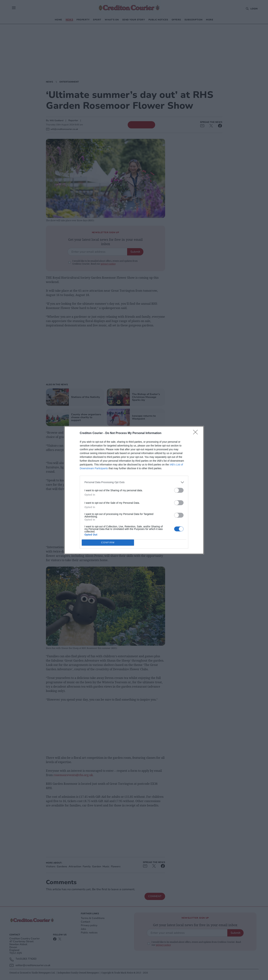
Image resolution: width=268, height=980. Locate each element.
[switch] (179, 490)
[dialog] (134, 490)
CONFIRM (108, 542)
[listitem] (134, 482)
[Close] (197, 433)
